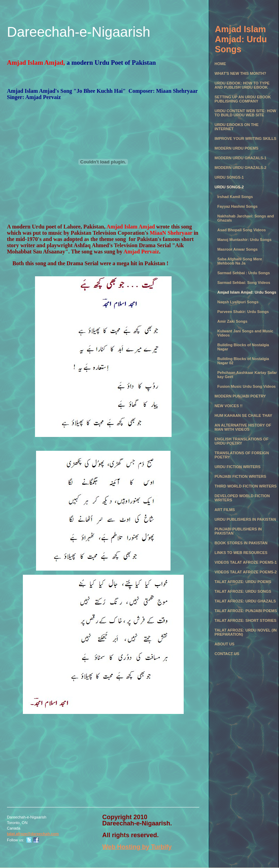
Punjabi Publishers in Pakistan (238, 531)
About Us (224, 644)
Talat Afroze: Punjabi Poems (246, 611)
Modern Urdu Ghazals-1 (241, 158)
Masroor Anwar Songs (237, 249)
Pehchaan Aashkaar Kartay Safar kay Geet (247, 375)
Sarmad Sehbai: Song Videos (244, 283)
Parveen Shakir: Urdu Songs (243, 312)
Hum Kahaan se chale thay (243, 415)
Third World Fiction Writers (246, 486)
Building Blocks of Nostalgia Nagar (243, 347)
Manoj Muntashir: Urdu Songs (244, 240)
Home (220, 64)
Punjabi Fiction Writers (240, 476)
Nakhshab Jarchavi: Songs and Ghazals (246, 218)
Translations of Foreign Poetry (242, 455)
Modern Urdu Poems (237, 148)
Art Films (225, 510)
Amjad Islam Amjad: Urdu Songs (247, 292)
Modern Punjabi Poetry (240, 396)
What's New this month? (240, 73)
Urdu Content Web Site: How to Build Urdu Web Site (245, 113)
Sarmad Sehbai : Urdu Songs (244, 273)
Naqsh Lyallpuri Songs (238, 302)
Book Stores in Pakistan (241, 543)
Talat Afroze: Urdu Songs (243, 591)
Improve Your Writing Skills (245, 138)
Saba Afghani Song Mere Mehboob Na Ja (240, 261)
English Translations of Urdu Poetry (242, 441)
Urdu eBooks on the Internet (237, 127)
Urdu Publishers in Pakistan (245, 519)
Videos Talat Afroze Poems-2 (246, 572)
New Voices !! (229, 406)
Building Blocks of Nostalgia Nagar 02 (243, 361)
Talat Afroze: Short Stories (246, 620)
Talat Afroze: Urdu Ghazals (245, 601)
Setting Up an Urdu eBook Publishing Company (243, 99)
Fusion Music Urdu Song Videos (246, 386)
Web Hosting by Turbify (137, 847)
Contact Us (227, 654)
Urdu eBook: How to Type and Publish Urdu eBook (242, 85)
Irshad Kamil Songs (235, 197)
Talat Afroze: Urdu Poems (243, 582)
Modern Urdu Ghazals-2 (241, 168)
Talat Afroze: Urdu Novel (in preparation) (246, 632)
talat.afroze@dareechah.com (33, 834)
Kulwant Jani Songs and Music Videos (245, 333)
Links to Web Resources (241, 553)
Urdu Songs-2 (229, 187)
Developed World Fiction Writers (242, 498)
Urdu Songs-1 (229, 177)
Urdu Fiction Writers (238, 467)
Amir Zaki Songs (232, 321)
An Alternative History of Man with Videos (243, 427)
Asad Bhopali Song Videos (242, 230)
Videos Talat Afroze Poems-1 (246, 562)
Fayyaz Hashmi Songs (237, 206)
